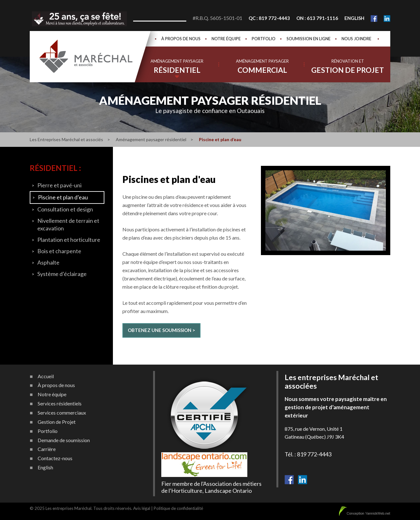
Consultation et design (65, 209)
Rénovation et (348, 66)
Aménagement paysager (177, 66)
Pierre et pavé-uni (59, 185)
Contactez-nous (55, 458)
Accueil (46, 376)
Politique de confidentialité (178, 508)
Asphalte (48, 262)
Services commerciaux (62, 413)
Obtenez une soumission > (161, 330)
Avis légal (142, 508)
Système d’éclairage (62, 274)
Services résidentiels (60, 404)
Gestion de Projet (57, 422)
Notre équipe (226, 39)
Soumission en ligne (309, 39)
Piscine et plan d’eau (63, 197)
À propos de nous (181, 39)
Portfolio (264, 39)
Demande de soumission (64, 440)
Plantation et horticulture (69, 240)
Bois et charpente (59, 251)
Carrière (47, 449)
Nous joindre (356, 39)
